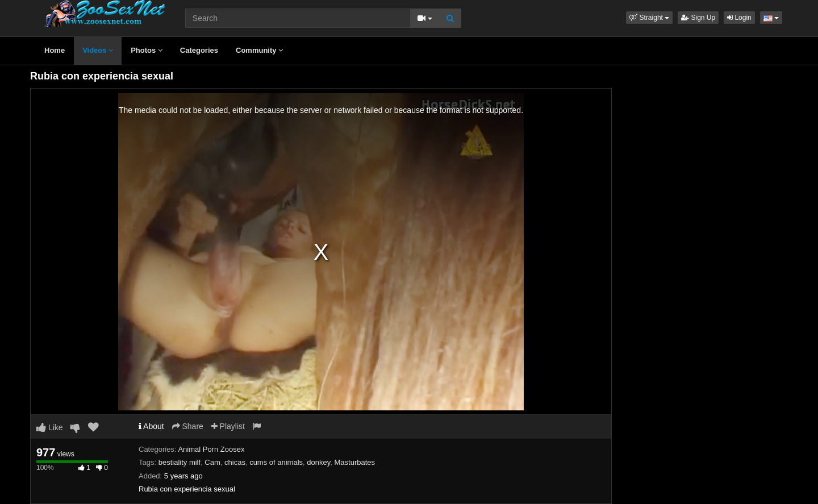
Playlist (228, 426)
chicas (235, 462)
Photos (147, 50)
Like (50, 427)
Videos (98, 50)
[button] (649, 18)
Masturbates (354, 462)
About (151, 426)
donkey (318, 462)
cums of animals (276, 462)
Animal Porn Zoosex (211, 449)
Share (188, 426)
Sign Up (698, 18)
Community (259, 50)
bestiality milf (180, 462)
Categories (199, 50)
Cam (212, 462)
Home (55, 50)
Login (739, 18)
